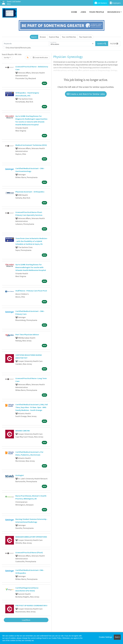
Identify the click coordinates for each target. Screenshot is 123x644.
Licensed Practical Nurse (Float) (29, 552)
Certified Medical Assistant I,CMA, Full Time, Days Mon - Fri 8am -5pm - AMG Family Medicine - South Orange (32, 407)
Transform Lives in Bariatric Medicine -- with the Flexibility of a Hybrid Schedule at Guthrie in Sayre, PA (32, 241)
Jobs (83, 12)
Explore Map (54, 37)
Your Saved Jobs (86, 37)
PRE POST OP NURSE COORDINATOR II (31, 605)
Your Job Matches (69, 37)
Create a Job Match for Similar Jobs (86, 94)
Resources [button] (114, 12)
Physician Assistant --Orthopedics (30, 192)
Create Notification (40, 57)
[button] (114, 44)
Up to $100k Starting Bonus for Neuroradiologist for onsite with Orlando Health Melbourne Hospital (31, 267)
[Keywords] (26, 44)
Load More (26, 620)
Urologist (20, 475)
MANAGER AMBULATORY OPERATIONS (31, 537)
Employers (115, 3)
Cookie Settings (105, 637)
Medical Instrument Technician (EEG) (31, 145)
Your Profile (97, 12)
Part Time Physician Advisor (27, 334)
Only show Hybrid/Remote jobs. (18, 48)
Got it (117, 637)
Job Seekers (101, 3)
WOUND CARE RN (23, 431)
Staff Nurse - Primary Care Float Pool (31, 291)
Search (34, 37)
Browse (43, 37)
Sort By (6, 57)
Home (74, 12)
